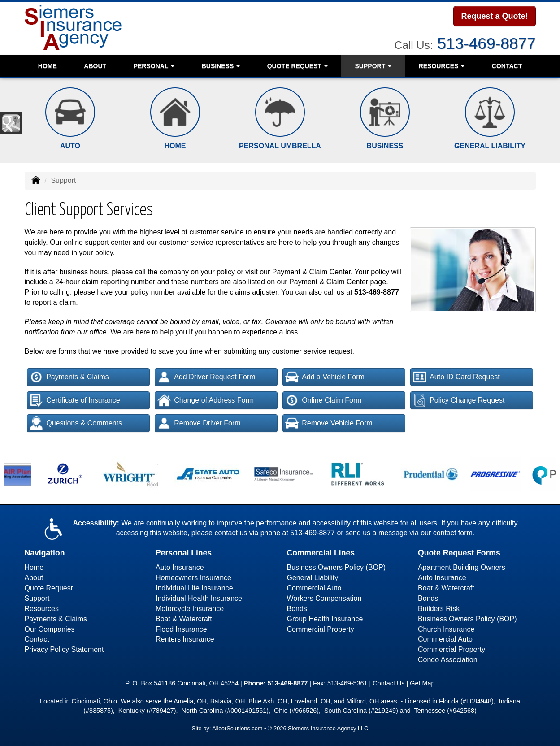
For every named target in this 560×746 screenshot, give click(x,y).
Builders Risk (439, 609)
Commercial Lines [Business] (321, 553)
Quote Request (49, 588)
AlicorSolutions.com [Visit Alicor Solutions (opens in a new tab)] (237, 728)
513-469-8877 (486, 42)
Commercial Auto (314, 588)
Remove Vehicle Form (329, 423)
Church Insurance (446, 629)
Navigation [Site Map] (45, 553)
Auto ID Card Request (456, 377)
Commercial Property (321, 629)
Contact (507, 65)
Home (48, 65)
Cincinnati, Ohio (95, 701)
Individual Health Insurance (199, 598)
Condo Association (448, 660)
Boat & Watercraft (184, 619)
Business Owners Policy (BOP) (336, 567)
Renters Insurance (185, 639)
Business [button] (221, 65)
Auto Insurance (180, 567)
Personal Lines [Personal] (184, 553)
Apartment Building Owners (462, 567)
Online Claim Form (323, 400)
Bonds (297, 609)
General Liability (313, 578)
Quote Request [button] (297, 65)
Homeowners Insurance (193, 578)
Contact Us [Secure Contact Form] (389, 683)
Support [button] (373, 65)
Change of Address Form (206, 400)
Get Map (422, 683)
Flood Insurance (181, 629)
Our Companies (50, 629)
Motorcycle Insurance (190, 609)
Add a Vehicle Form (325, 377)
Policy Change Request (459, 400)
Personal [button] (154, 65)
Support (37, 598)
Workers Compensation (324, 598)
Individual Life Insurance (194, 588)
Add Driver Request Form (206, 377)
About (95, 65)
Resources (42, 609)
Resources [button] (442, 65)
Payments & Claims (69, 377)
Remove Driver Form (199, 423)
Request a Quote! (494, 17)
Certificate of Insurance (75, 400)
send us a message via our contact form (409, 533)
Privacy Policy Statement (64, 649)
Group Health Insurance (325, 619)
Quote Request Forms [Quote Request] (459, 553)
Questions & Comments (76, 423)
